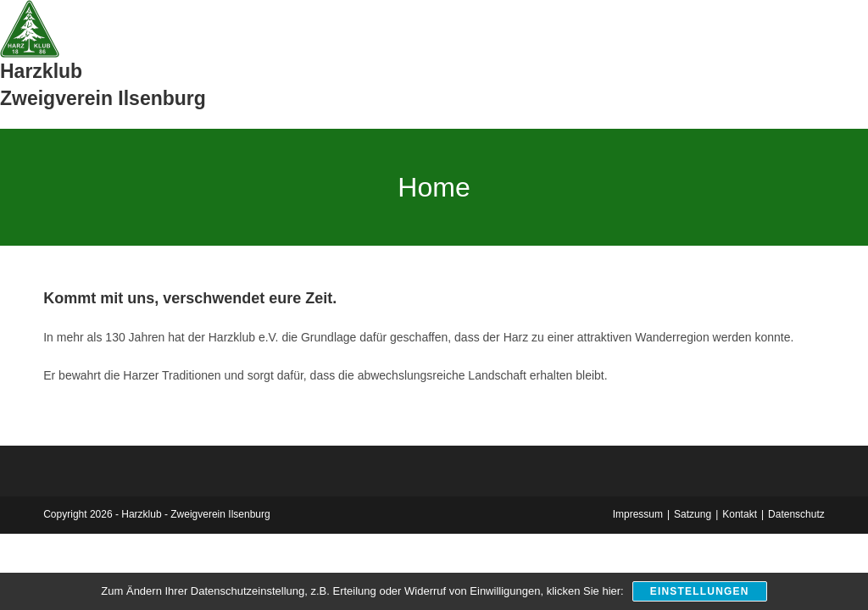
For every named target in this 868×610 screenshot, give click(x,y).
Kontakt (740, 514)
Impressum (638, 514)
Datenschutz (796, 514)
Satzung (693, 514)
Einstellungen (700, 591)
